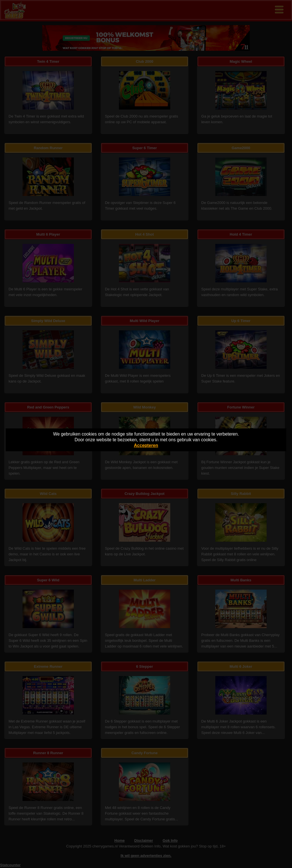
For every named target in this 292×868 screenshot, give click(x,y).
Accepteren (146, 445)
